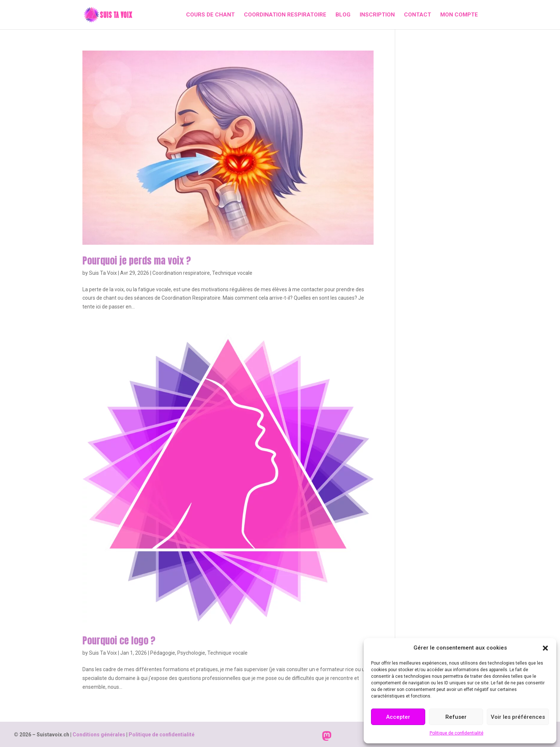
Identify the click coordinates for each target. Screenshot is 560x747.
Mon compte (459, 15)
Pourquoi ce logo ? (119, 640)
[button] (545, 648)
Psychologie (191, 653)
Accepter (398, 717)
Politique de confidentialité (457, 733)
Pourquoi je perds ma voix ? (137, 260)
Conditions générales (99, 735)
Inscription (377, 15)
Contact (418, 15)
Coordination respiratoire (285, 15)
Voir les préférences (518, 717)
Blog (343, 15)
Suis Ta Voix (103, 273)
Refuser (456, 717)
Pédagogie (163, 653)
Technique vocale (232, 273)
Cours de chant (210, 15)
